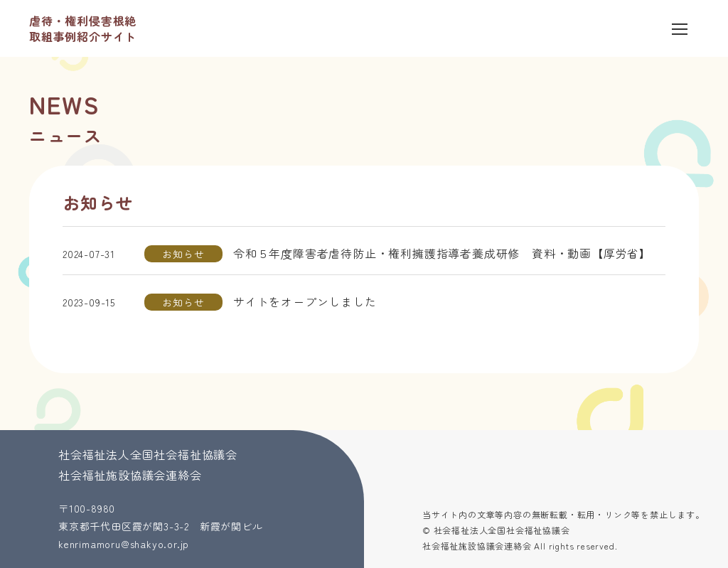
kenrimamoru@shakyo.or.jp (124, 544)
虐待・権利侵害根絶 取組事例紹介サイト (83, 28)
